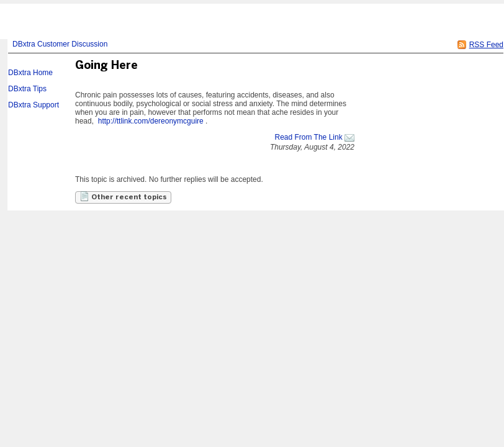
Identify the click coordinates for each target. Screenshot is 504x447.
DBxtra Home (30, 73)
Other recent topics (123, 196)
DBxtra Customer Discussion (60, 44)
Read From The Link (308, 137)
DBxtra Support (34, 105)
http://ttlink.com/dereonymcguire (151, 121)
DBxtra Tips (27, 89)
